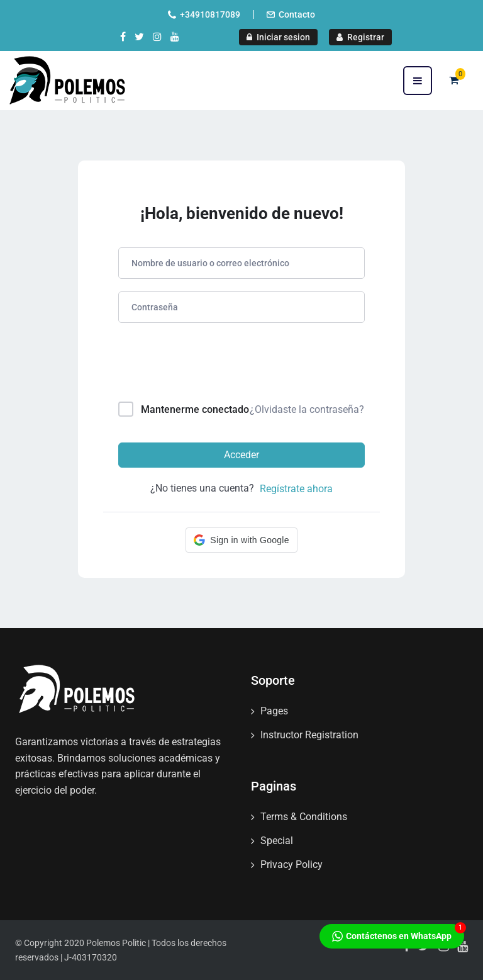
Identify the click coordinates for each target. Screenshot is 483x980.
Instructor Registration (309, 735)
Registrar (360, 37)
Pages (274, 711)
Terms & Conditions (304, 817)
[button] (241, 540)
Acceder (241, 455)
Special (277, 841)
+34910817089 (210, 14)
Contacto (297, 14)
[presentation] (203, 365)
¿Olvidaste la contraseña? (307, 409)
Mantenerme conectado (195, 409)
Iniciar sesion (278, 37)
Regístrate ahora (296, 489)
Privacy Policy (291, 865)
